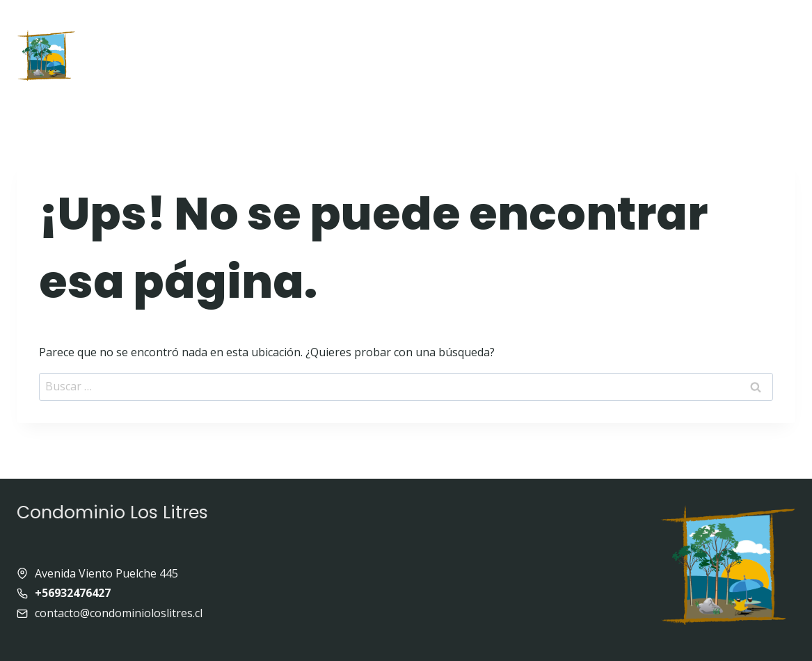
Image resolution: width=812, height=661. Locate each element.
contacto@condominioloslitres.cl (119, 613)
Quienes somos (367, 25)
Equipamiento (484, 25)
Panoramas (394, 77)
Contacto (483, 77)
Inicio (149, 25)
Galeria (574, 25)
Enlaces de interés (679, 25)
